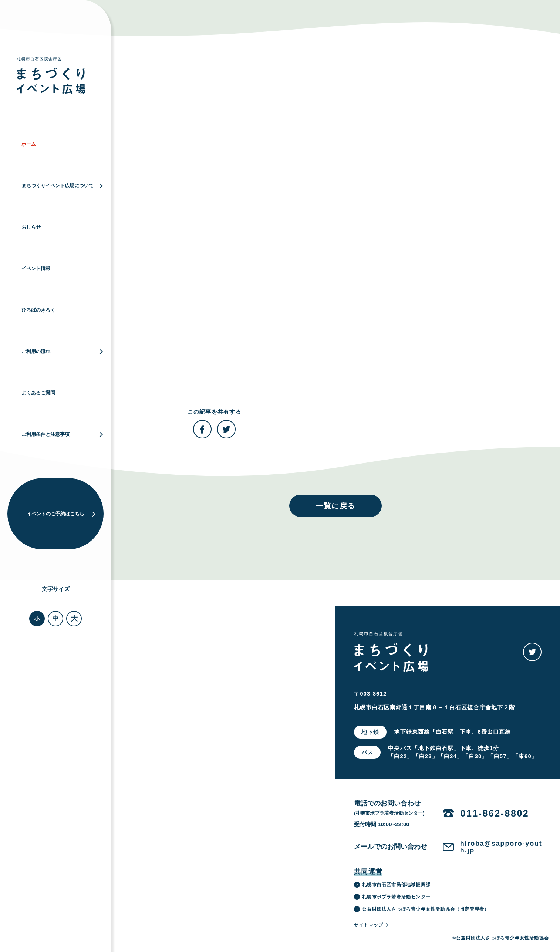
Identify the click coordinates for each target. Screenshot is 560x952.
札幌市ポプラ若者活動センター (392, 897)
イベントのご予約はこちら (61, 514)
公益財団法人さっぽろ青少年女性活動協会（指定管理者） (421, 909)
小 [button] (37, 619)
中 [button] (55, 618)
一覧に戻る (335, 506)
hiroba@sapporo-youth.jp (501, 847)
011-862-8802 (495, 813)
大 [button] (74, 618)
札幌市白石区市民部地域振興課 (392, 885)
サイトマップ (372, 925)
